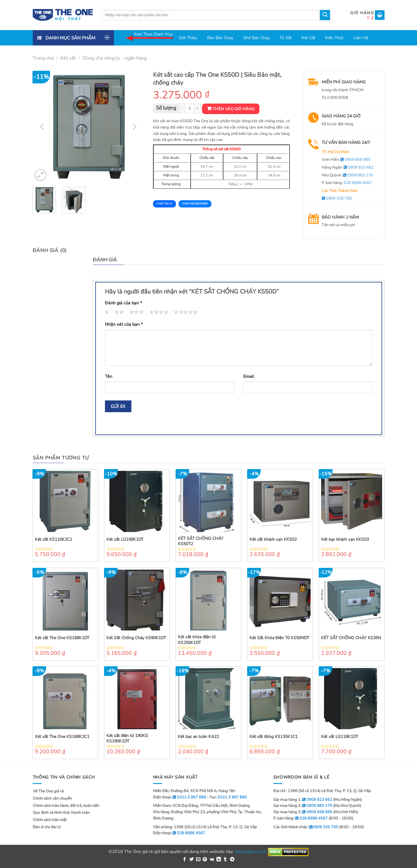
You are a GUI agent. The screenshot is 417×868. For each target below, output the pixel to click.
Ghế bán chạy (256, 38)
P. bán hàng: (347, 183)
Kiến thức (334, 38)
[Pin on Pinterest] (205, 860)
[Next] (134, 127)
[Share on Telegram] (232, 860)
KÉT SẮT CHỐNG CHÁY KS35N (351, 638)
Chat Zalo (164, 204)
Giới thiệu (188, 38)
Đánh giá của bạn (123, 303)
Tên (109, 376)
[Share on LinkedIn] (219, 860)
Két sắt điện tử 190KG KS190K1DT (127, 739)
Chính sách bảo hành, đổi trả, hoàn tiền (66, 806)
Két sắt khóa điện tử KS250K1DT (197, 640)
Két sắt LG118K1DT (340, 737)
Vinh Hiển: (346, 160)
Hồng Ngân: (348, 167)
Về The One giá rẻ (48, 791)
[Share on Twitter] (192, 860)
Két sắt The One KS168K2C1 (62, 737)
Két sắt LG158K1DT (125, 540)
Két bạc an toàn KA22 (198, 737)
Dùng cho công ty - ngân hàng (115, 58)
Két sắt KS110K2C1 (54, 540)
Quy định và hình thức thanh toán (61, 813)
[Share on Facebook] (185, 860)
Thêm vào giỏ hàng (234, 109)
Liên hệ (361, 38)
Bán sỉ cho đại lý (47, 827)
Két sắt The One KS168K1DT (62, 638)
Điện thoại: (179, 833)
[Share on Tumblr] (225, 860)
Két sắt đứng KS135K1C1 (274, 737)
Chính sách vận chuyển (52, 798)
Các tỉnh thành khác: (306, 827)
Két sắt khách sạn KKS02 (273, 540)
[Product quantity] (190, 109)
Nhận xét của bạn (124, 324)
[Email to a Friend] (198, 860)
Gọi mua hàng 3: (303, 812)
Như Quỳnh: (347, 175)
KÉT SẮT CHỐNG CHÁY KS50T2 (201, 541)
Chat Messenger (195, 204)
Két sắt (308, 38)
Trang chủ (43, 58)
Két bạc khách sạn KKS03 (345, 540)
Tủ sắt (286, 38)
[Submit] (325, 15)
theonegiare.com (251, 851)
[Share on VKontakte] (212, 860)
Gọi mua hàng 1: (303, 800)
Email (248, 376)
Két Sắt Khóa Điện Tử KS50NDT (279, 638)
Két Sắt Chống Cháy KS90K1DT (136, 638)
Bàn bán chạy (220, 38)
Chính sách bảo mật (50, 820)
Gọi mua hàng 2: (303, 806)
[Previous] (42, 127)
